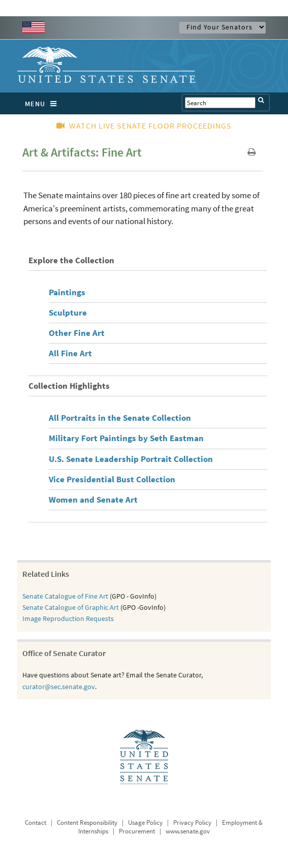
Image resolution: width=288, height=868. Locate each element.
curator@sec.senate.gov (59, 687)
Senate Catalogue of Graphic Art (71, 607)
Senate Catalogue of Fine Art (65, 596)
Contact (36, 823)
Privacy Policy (192, 823)
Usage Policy (145, 823)
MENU (43, 104)
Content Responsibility (87, 823)
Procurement (137, 831)
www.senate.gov (188, 831)
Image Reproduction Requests (68, 618)
